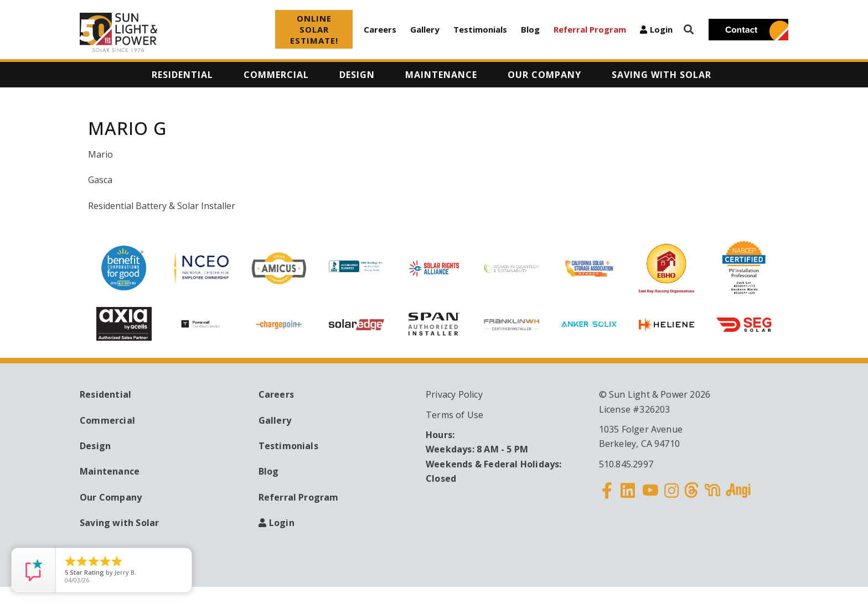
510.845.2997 (626, 464)
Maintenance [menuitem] (441, 75)
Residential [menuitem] (182, 75)
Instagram (671, 497)
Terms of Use (454, 415)
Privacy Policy (454, 394)
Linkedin (628, 497)
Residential (105, 394)
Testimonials (480, 30)
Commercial (107, 420)
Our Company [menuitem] (544, 75)
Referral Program (590, 30)
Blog (530, 30)
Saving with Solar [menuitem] (662, 75)
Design (95, 446)
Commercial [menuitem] (276, 75)
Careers (380, 30)
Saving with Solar (119, 523)
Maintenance (110, 471)
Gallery (425, 30)
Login (661, 30)
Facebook (607, 497)
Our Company (111, 497)
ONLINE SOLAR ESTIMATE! (314, 29)
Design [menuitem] (357, 75)
